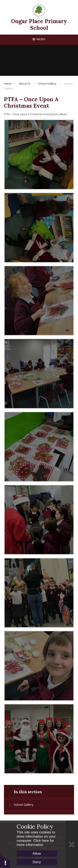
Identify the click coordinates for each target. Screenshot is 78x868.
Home (8, 84)
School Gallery (47, 84)
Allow (37, 854)
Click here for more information (35, 843)
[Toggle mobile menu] (39, 39)
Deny (37, 862)
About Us (25, 84)
